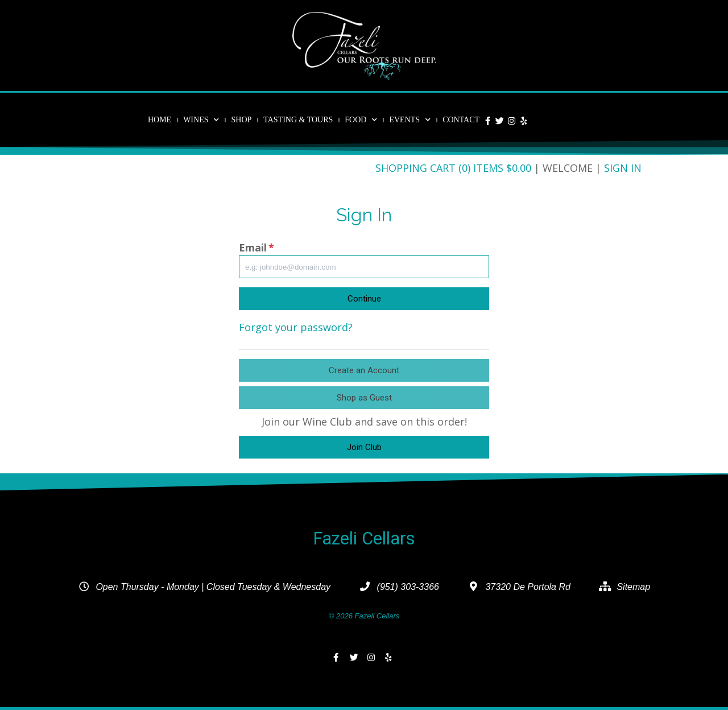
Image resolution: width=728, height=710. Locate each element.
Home (160, 120)
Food (361, 120)
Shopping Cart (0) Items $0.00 (453, 168)
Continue (364, 299)
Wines (201, 120)
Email (257, 247)
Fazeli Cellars (364, 538)
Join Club (364, 447)
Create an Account (364, 370)
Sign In (623, 168)
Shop (241, 120)
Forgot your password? (296, 327)
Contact (461, 120)
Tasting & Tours (298, 120)
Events (410, 120)
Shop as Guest (364, 398)
